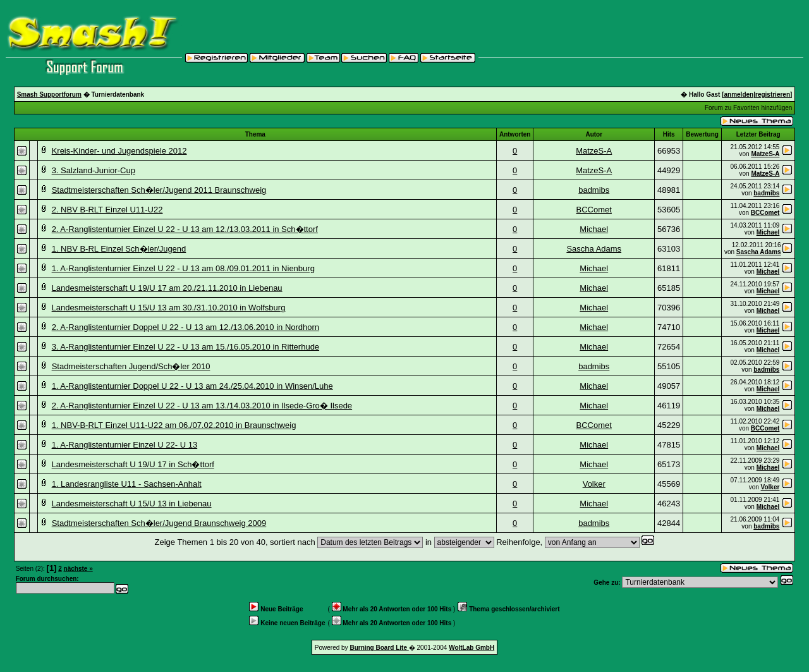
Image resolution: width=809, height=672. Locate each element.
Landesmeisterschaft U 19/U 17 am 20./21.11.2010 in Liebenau (167, 288)
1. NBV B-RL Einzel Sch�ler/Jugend (119, 249)
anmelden (739, 95)
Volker (594, 484)
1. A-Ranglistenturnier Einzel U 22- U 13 (125, 445)
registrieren (773, 95)
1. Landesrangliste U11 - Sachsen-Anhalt (127, 484)
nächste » (78, 569)
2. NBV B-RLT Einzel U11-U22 (107, 210)
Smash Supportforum (49, 95)
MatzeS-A (594, 151)
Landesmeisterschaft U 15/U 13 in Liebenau (132, 504)
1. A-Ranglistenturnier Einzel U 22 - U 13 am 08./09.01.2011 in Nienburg (183, 268)
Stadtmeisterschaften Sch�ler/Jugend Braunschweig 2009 (159, 523)
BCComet (594, 210)
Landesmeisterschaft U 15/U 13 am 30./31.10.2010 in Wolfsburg (169, 308)
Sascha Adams (594, 249)
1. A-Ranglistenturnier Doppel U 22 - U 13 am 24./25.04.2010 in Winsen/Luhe (192, 386)
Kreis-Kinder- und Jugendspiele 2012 (119, 151)
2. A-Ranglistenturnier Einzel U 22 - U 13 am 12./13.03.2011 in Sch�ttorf (185, 229)
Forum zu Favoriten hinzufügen (748, 108)
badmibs (594, 190)
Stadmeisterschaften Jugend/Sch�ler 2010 (131, 366)
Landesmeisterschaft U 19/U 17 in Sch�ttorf (133, 464)
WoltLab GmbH (471, 648)
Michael (594, 229)
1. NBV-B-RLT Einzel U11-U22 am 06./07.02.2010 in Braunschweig (174, 425)
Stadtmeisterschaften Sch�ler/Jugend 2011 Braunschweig (159, 190)
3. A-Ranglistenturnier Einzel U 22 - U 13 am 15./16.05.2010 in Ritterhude (186, 347)
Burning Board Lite (379, 648)
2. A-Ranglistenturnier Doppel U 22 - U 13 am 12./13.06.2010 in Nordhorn (186, 327)
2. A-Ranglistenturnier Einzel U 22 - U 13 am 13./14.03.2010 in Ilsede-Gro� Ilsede (202, 406)
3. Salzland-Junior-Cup (94, 170)
